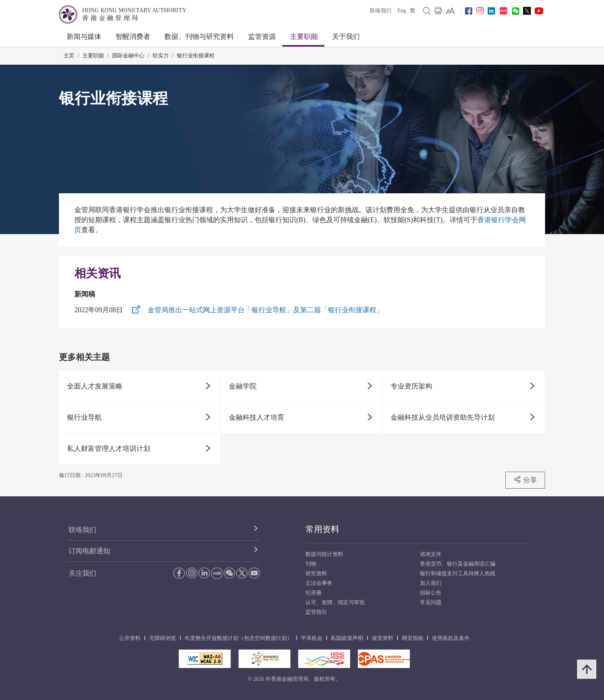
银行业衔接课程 (196, 56)
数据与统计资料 (324, 554)
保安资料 (383, 638)
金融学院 (243, 386)
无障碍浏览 (163, 638)
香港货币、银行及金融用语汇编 (458, 564)
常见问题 (431, 602)
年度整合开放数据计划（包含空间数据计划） (238, 638)
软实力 (161, 56)
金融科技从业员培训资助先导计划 (443, 417)
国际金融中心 (128, 56)
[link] (450, 11)
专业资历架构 (411, 386)
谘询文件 (431, 554)
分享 (525, 480)
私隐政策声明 (347, 638)
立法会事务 (319, 583)
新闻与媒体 (84, 37)
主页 (69, 56)
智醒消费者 (133, 37)
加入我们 (431, 583)
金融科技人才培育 (257, 417)
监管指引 (316, 612)
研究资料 (316, 574)
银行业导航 (84, 417)
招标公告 (431, 593)
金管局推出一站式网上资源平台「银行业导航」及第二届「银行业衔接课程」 (265, 310)
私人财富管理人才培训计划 (109, 449)
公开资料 (130, 638)
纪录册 (314, 593)
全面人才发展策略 (95, 386)
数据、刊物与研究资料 (199, 37)
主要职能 (304, 37)
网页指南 (413, 638)
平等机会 (312, 638)
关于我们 (346, 37)
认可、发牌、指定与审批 (335, 602)
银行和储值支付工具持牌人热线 (458, 574)
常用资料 (322, 529)
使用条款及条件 (451, 638)
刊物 (311, 564)
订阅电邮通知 (89, 551)
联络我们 (381, 11)
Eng (402, 11)
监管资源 (262, 37)
